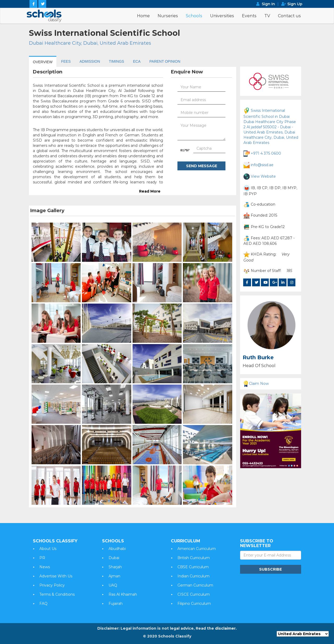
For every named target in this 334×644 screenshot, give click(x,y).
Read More (150, 191)
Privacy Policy (52, 585)
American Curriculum (197, 549)
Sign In (268, 4)
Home (143, 16)
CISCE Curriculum (194, 594)
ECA (137, 61)
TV (267, 16)
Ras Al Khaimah (123, 594)
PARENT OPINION (165, 61)
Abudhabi (117, 549)
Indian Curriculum (193, 576)
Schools (194, 16)
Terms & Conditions (57, 594)
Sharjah (115, 567)
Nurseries (168, 16)
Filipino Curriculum (194, 604)
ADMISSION (90, 61)
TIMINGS (116, 61)
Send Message (202, 166)
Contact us (289, 16)
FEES (66, 61)
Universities (222, 16)
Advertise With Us (56, 576)
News (45, 567)
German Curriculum (195, 585)
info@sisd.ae (262, 165)
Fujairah (116, 604)
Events (249, 16)
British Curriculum (194, 558)
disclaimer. (226, 628)
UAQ (113, 585)
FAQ (43, 604)
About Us (48, 549)
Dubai (114, 558)
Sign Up (295, 4)
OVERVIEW (43, 62)
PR (42, 558)
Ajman (114, 576)
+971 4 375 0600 (266, 153)
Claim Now (256, 384)
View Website (263, 176)
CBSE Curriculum (193, 567)
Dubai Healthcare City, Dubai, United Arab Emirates (90, 43)
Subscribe (270, 569)
